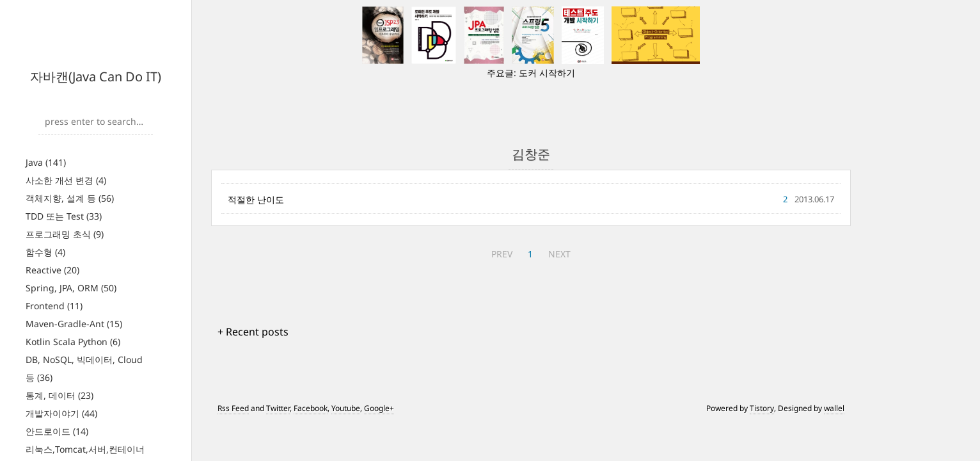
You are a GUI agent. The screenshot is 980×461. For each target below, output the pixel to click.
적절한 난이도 (256, 199)
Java (46, 162)
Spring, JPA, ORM (71, 288)
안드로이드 (57, 431)
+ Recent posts (253, 332)
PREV (502, 254)
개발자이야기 (61, 413)
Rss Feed (233, 408)
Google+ (379, 408)
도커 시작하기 (547, 73)
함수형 (45, 252)
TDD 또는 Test (64, 216)
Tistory (762, 408)
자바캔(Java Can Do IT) (96, 77)
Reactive (52, 270)
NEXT (559, 254)
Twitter (278, 408)
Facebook (311, 408)
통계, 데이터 (59, 395)
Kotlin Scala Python (73, 342)
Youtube (346, 408)
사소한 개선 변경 (66, 180)
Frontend (54, 306)
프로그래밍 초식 (65, 234)
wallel (834, 408)
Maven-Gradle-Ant (74, 324)
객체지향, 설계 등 (70, 198)
